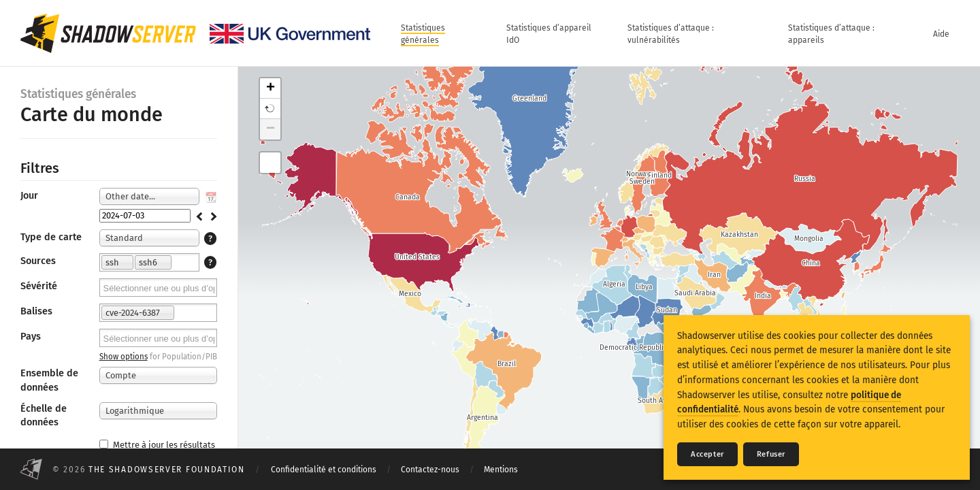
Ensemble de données (49, 380)
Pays (31, 337)
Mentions (501, 470)
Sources (38, 261)
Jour (29, 196)
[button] (270, 109)
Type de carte (51, 237)
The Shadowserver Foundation (167, 470)
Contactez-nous (430, 470)
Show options (124, 357)
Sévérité (39, 286)
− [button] (271, 129)
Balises (36, 311)
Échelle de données (44, 415)
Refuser (771, 454)
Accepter (707, 454)
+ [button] (271, 88)
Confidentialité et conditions (324, 470)
